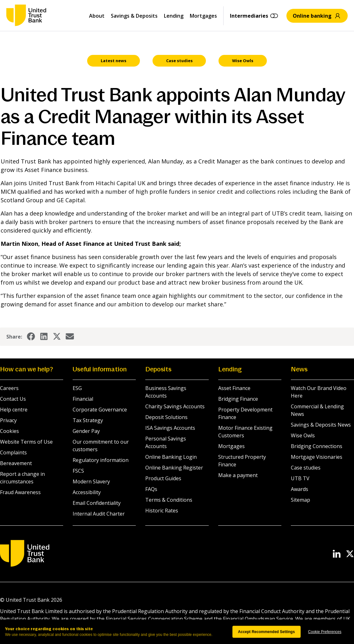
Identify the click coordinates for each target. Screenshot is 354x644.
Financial (83, 399)
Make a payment (238, 475)
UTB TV (300, 478)
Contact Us (13, 399)
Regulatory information (101, 460)
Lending (174, 16)
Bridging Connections (317, 446)
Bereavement (16, 463)
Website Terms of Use (26, 442)
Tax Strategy (88, 420)
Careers (9, 388)
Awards (300, 489)
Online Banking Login (171, 457)
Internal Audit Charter (99, 514)
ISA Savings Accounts (170, 428)
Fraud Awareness (20, 492)
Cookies (9, 431)
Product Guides (163, 478)
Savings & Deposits (134, 16)
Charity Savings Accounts (175, 406)
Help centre (14, 410)
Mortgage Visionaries (317, 457)
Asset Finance (234, 388)
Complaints (13, 452)
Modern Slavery (91, 482)
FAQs (151, 489)
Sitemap (300, 500)
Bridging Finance (238, 399)
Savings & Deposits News (321, 425)
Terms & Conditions (169, 500)
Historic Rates (162, 511)
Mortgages (203, 16)
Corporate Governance (100, 410)
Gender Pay (86, 431)
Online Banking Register (174, 468)
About (97, 16)
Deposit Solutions (166, 417)
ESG (77, 388)
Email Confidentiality (97, 503)
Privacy (8, 420)
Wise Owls (303, 435)
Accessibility (87, 492)
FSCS (78, 471)
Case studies (306, 468)
